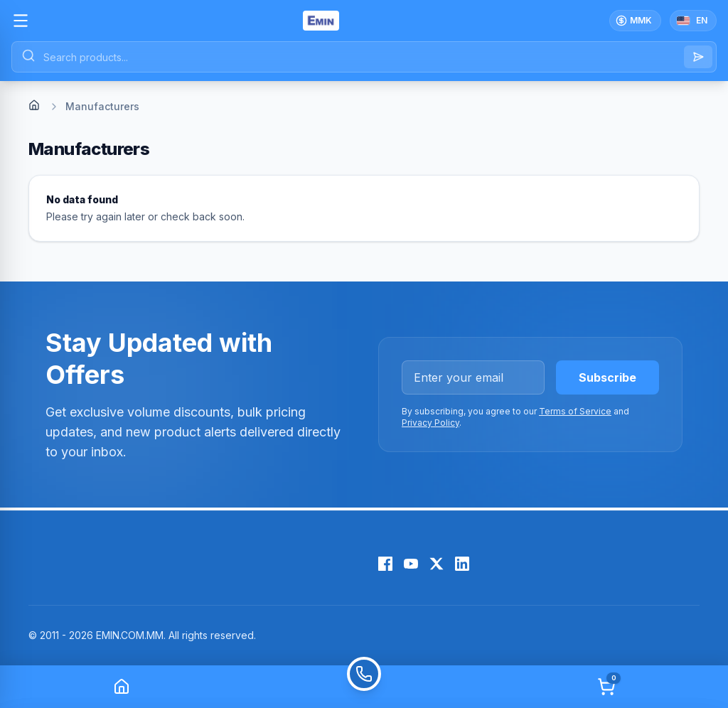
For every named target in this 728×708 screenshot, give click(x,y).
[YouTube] (411, 564)
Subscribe (607, 377)
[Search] (698, 57)
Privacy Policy (430, 423)
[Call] (364, 687)
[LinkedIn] (462, 564)
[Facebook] (385, 564)
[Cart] (606, 687)
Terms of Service (575, 411)
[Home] (34, 105)
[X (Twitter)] (437, 564)
